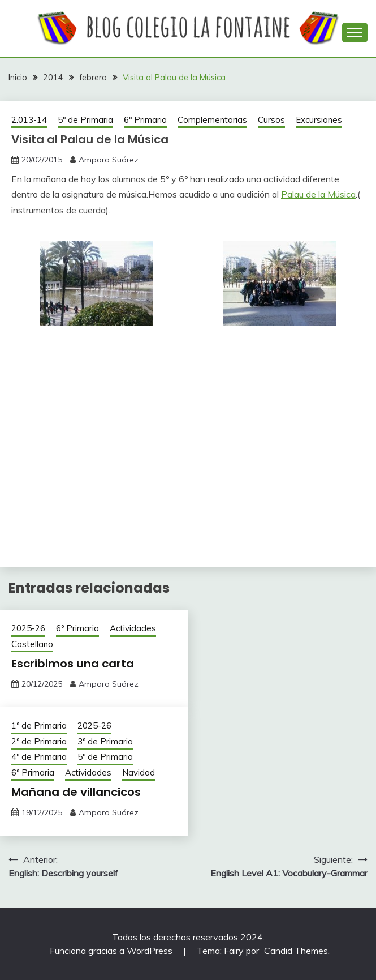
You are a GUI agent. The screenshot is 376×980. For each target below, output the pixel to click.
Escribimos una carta (73, 664)
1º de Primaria (39, 726)
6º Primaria (145, 120)
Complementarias (212, 120)
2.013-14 (29, 120)
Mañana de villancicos (76, 792)
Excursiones (319, 120)
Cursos (271, 120)
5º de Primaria (85, 120)
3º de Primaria (105, 741)
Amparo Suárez (109, 160)
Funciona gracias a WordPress (112, 951)
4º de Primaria (39, 757)
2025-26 (28, 628)
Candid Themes (296, 951)
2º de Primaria (39, 741)
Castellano (32, 644)
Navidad (139, 773)
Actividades (133, 628)
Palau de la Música (318, 194)
